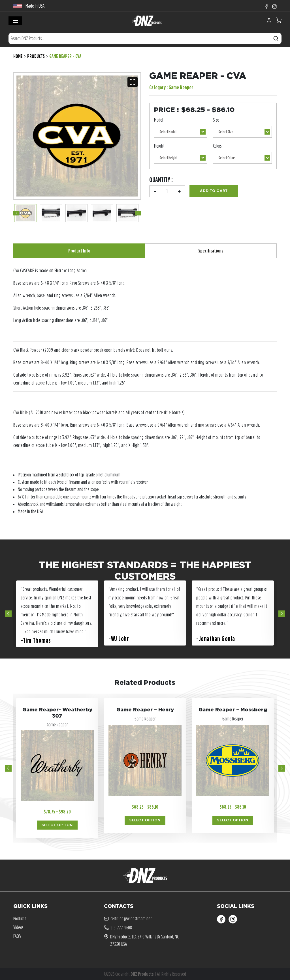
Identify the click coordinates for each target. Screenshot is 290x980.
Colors (217, 146)
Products (36, 56)
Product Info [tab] (79, 251)
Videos (18, 927)
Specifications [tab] (211, 251)
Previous (16, 213)
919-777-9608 (118, 928)
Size (216, 120)
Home (18, 56)
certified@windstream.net (128, 919)
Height (159, 146)
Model (159, 120)
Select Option (57, 825)
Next (138, 213)
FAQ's (17, 936)
